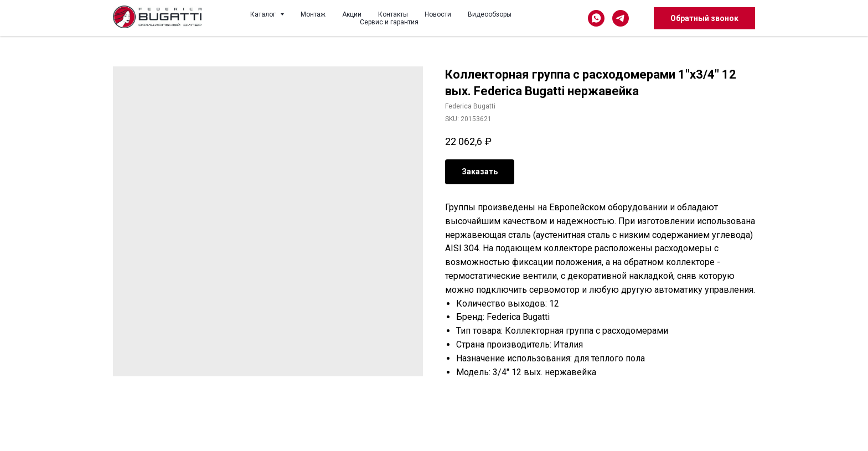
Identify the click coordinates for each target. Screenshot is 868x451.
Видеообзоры (490, 14)
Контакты (393, 14)
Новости (438, 14)
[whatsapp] (596, 18)
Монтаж (313, 14)
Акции (352, 14)
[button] (704, 18)
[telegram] (621, 18)
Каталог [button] (264, 14)
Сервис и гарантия (389, 22)
